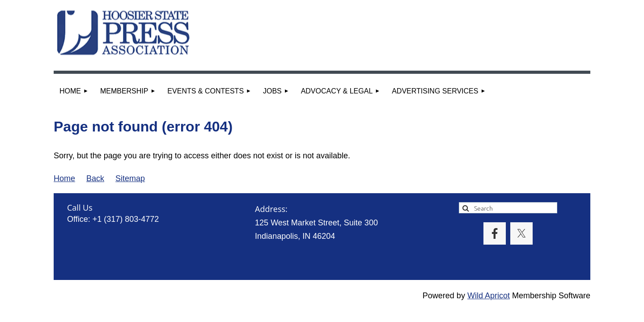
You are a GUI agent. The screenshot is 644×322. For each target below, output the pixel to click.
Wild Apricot (489, 296)
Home (64, 178)
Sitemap (130, 178)
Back (95, 178)
